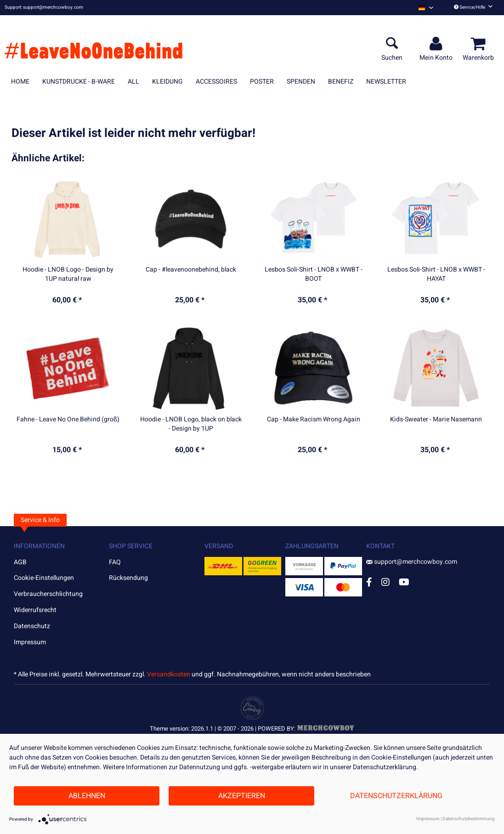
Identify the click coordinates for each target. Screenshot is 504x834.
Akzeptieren (242, 796)
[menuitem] (426, 8)
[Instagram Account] (385, 582)
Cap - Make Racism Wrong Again (314, 420)
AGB (20, 562)
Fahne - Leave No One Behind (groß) (68, 420)
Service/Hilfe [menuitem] (473, 7)
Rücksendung (128, 578)
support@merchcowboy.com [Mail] (412, 562)
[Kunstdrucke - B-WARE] (79, 82)
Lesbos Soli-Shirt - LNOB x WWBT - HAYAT (436, 274)
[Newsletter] (386, 82)
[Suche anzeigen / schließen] (392, 44)
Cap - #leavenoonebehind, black (191, 270)
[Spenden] (301, 82)
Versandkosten (169, 674)
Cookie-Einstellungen (44, 578)
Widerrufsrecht (35, 610)
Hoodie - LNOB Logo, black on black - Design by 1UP (191, 424)
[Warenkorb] (480, 44)
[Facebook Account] (369, 582)
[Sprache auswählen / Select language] (426, 8)
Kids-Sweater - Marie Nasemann (436, 420)
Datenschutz (32, 626)
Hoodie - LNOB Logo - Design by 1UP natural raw (68, 274)
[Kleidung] (167, 82)
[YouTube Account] (404, 582)
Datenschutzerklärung (396, 796)
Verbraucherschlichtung (48, 594)
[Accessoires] (216, 82)
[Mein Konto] (437, 44)
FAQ (115, 562)
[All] (133, 82)
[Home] (20, 82)
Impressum (30, 642)
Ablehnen (87, 796)
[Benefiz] (341, 82)
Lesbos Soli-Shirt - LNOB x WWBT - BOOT (314, 274)
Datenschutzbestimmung (469, 819)
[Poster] (262, 82)
